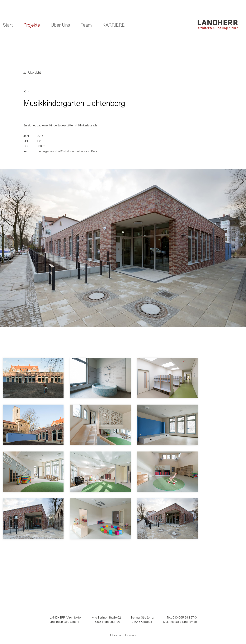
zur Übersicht (32, 72)
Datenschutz (116, 635)
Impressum (131, 635)
